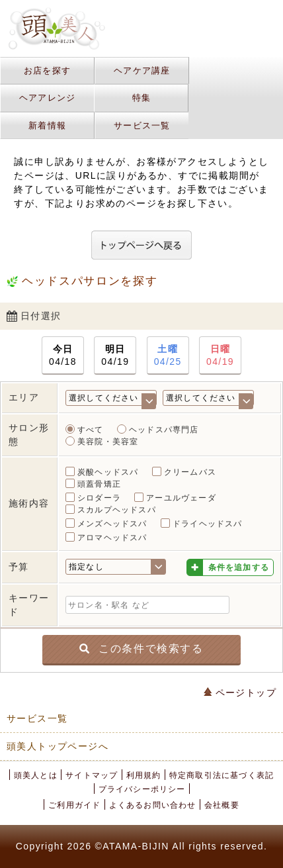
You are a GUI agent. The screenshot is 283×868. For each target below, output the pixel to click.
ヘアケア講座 (142, 71)
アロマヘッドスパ (112, 538)
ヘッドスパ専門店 (164, 430)
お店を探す (48, 71)
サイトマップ (92, 775)
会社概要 (222, 805)
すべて (91, 430)
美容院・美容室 (108, 442)
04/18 (63, 355)
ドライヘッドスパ (208, 524)
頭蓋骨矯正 (99, 484)
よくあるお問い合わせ (153, 805)
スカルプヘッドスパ (117, 510)
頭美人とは (36, 775)
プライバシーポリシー (142, 789)
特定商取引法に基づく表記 (222, 775)
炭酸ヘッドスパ (108, 472)
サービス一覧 (142, 125)
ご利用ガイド (74, 805)
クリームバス (190, 472)
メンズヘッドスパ (112, 524)
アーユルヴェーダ (181, 498)
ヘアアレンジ (48, 98)
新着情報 (47, 125)
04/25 (168, 355)
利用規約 (144, 775)
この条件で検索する (141, 648)
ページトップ (240, 693)
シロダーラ (99, 498)
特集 (142, 98)
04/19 (115, 355)
